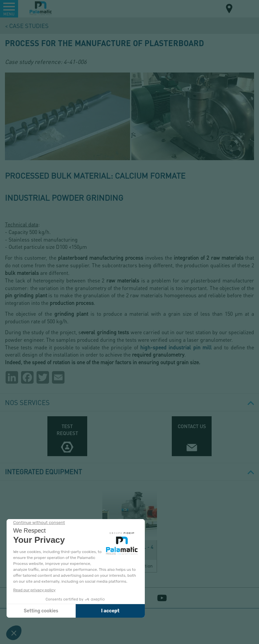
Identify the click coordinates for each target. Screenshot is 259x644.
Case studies (29, 26)
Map (229, 9)
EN (245, 8)
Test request (67, 430)
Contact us (192, 426)
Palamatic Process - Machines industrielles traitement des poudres (41, 8)
